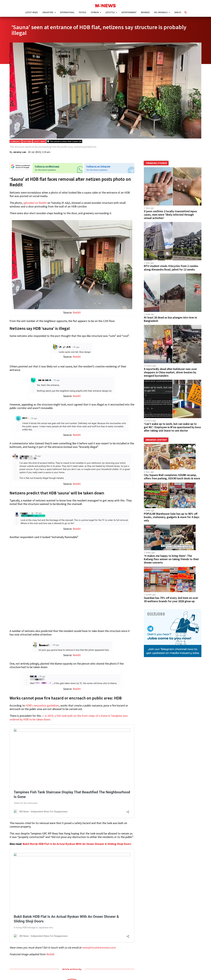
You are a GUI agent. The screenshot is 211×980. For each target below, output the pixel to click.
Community (16, 147)
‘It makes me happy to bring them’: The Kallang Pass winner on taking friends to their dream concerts (171, 565)
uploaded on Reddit (35, 209)
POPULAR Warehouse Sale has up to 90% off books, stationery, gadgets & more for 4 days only (172, 523)
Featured (27, 147)
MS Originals (161, 12)
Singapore (48, 12)
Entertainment (129, 12)
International (67, 12)
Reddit (77, 319)
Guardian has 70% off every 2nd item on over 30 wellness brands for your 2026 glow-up (171, 606)
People (83, 12)
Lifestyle (110, 12)
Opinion (95, 12)
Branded (145, 12)
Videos (178, 12)
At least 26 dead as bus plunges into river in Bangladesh (170, 325)
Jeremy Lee (20, 158)
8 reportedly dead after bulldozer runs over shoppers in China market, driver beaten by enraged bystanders (170, 378)
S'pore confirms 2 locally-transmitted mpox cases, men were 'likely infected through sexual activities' (170, 221)
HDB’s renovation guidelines (42, 711)
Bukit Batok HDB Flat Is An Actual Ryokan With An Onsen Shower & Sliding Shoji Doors (77, 850)
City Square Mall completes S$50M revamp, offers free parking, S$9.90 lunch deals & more (172, 483)
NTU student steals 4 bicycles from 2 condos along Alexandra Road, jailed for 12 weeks (171, 274)
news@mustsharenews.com (99, 954)
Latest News (32, 12)
